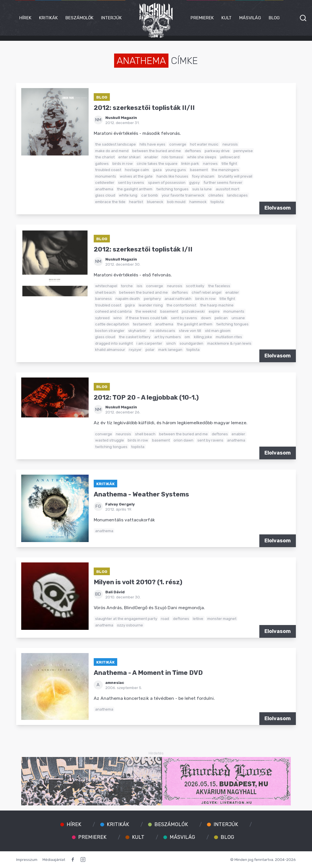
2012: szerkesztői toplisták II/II (144, 108)
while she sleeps (202, 157)
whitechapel (106, 286)
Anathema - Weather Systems (141, 494)
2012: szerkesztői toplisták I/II (143, 249)
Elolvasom (278, 208)
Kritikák (48, 18)
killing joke (203, 337)
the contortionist (181, 305)
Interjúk (111, 18)
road (165, 619)
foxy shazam (203, 176)
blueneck (155, 202)
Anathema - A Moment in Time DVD (148, 673)
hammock (198, 202)
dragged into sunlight (114, 343)
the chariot (105, 157)
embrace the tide (110, 202)
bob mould (176, 202)
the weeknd (146, 311)
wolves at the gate (136, 176)
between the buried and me (157, 151)
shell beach (105, 292)
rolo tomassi (172, 157)
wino (117, 318)
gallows (102, 163)
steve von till (190, 330)
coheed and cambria (113, 311)
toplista (217, 202)
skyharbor (137, 330)
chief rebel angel (207, 292)
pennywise (243, 151)
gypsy (194, 182)
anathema (104, 189)
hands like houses (172, 176)
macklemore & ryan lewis (229, 343)
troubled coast (108, 170)
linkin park (190, 163)
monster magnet (222, 619)
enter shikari (129, 157)
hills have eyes (152, 144)
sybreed (102, 318)
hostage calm (137, 170)
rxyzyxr (135, 349)
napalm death (128, 298)
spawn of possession (167, 182)
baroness (103, 298)
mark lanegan (170, 349)
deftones (193, 151)
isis (140, 286)
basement (199, 170)
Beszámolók (79, 18)
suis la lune (202, 189)
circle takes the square (157, 163)
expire (214, 311)
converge (178, 144)
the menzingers (225, 170)
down (206, 318)
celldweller (105, 182)
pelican (221, 318)
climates (216, 195)
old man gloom (218, 330)
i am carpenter (149, 343)
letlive (198, 619)
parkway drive (217, 151)
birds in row (123, 163)
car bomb (150, 195)
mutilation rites (229, 337)
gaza (157, 170)
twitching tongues (172, 189)
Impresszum (27, 860)
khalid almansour (110, 349)
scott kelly (195, 286)
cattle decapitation (112, 324)
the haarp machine (217, 305)
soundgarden (191, 343)
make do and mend (112, 151)
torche (127, 286)
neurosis (230, 144)
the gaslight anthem (135, 189)
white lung (128, 195)
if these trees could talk (147, 318)
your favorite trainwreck (183, 195)
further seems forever (223, 182)
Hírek (25, 18)
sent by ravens (131, 182)
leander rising (151, 305)
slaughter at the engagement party (126, 619)
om (187, 337)
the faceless (219, 286)
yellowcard (230, 157)
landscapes (237, 195)
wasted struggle (110, 440)
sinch (171, 343)
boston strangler (110, 330)
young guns (176, 170)
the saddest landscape (116, 144)
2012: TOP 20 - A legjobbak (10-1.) (146, 397)
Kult (226, 18)
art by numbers (168, 337)
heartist (136, 202)
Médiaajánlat (54, 860)
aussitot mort (227, 189)
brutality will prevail (235, 176)
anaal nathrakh (178, 298)
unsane (238, 318)
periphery (152, 298)
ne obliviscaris (163, 330)
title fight (229, 163)
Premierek (202, 18)
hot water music (204, 144)
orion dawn (183, 440)
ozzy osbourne (130, 625)
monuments (106, 176)
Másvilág (250, 18)
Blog (274, 18)
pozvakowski (193, 311)
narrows (210, 163)
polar (150, 349)
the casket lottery (135, 337)
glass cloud (105, 195)
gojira (130, 305)
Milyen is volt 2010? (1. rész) (138, 582)
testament (142, 324)
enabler (151, 157)
